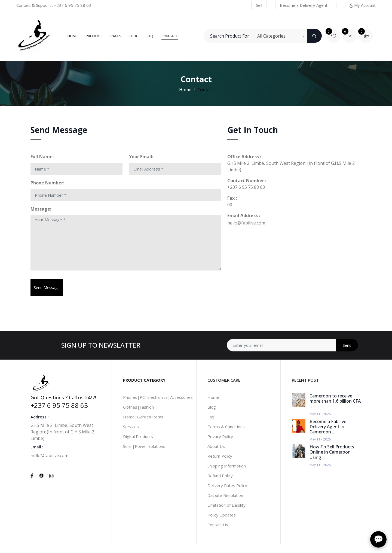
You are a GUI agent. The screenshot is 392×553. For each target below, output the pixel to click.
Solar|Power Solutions (144, 446)
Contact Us (218, 525)
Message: (41, 209)
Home (73, 36)
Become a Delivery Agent (304, 5)
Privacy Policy (220, 436)
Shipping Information (227, 466)
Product (94, 36)
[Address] (293, 345)
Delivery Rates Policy (227, 485)
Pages (116, 36)
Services (131, 427)
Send (347, 345)
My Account (362, 5)
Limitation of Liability (226, 505)
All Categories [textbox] (271, 36)
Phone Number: (47, 183)
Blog (134, 36)
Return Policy (220, 456)
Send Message (47, 288)
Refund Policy (220, 476)
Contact (170, 36)
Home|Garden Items (143, 417)
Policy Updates (222, 515)
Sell (259, 5)
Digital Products (138, 436)
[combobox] (281, 36)
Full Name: (42, 157)
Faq (211, 417)
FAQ (150, 36)
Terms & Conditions (226, 427)
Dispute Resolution (225, 495)
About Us (216, 446)
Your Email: (141, 157)
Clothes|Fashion (138, 407)
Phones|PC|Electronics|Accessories (158, 397)
